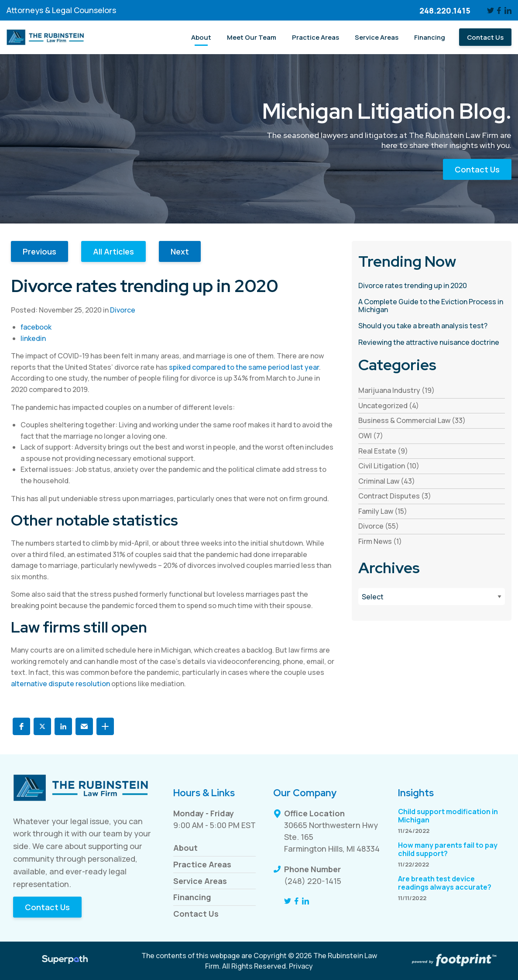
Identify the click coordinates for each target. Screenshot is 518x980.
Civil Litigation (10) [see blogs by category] (389, 466)
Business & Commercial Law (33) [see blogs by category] (412, 420)
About (185, 848)
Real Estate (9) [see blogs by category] (383, 451)
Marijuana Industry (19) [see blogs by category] (396, 390)
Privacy (301, 966)
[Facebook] (499, 10)
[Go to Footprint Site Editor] (453, 961)
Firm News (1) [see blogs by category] (380, 541)
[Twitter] (491, 10)
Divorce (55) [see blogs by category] (379, 526)
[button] (21, 726)
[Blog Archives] (432, 597)
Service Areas (200, 881)
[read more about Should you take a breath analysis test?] (432, 326)
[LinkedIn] (508, 10)
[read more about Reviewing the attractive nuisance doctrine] (432, 343)
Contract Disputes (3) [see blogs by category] (395, 496)
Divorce (123, 310)
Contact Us (477, 169)
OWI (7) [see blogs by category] (371, 436)
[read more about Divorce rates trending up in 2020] (432, 286)
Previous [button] (39, 251)
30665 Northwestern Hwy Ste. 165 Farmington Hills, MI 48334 (332, 837)
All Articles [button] (113, 251)
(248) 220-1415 (313, 881)
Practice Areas (202, 864)
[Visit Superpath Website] (65, 961)
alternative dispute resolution (60, 684)
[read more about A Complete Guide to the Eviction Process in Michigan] (432, 306)
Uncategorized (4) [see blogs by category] (389, 406)
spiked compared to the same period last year (244, 367)
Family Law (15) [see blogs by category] (383, 511)
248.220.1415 (445, 10)
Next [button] (180, 251)
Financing (192, 897)
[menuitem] (201, 37)
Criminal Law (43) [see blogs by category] (387, 481)
